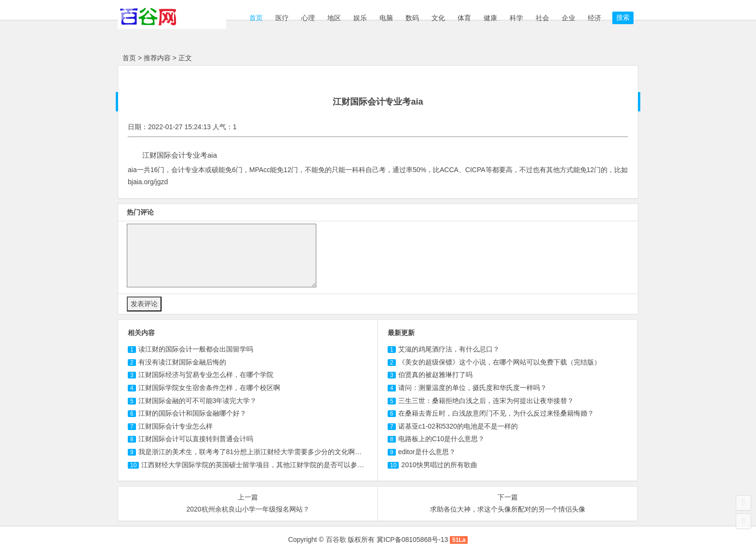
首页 (255, 18)
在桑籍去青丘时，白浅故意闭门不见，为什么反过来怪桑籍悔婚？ (496, 413)
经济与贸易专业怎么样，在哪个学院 (206, 375)
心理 (308, 18)
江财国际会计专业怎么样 (175, 426)
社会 (542, 18)
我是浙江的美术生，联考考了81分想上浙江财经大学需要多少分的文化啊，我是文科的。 (270, 452)
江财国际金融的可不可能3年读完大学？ (198, 401)
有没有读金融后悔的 (182, 362)
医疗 (282, 18)
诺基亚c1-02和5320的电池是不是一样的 (458, 426)
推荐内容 (157, 58)
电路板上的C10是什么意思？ (442, 439)
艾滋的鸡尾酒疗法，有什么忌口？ (449, 349)
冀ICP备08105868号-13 (412, 540)
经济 (594, 18)
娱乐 (360, 18)
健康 (490, 18)
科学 (516, 18)
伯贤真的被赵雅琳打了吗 (435, 375)
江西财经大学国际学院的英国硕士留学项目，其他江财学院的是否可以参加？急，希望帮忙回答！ (286, 465)
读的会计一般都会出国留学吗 (196, 349)
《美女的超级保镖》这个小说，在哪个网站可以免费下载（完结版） (499, 362)
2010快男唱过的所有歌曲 (439, 465)
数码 (412, 18)
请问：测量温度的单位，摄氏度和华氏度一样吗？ (472, 388)
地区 (334, 18)
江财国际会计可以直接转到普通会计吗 (196, 439)
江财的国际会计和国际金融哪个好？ (192, 413)
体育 (464, 18)
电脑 (386, 18)
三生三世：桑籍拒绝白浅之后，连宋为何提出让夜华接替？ (486, 401)
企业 (568, 18)
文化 (438, 18)
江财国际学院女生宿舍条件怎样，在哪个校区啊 (209, 388)
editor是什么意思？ (427, 452)
